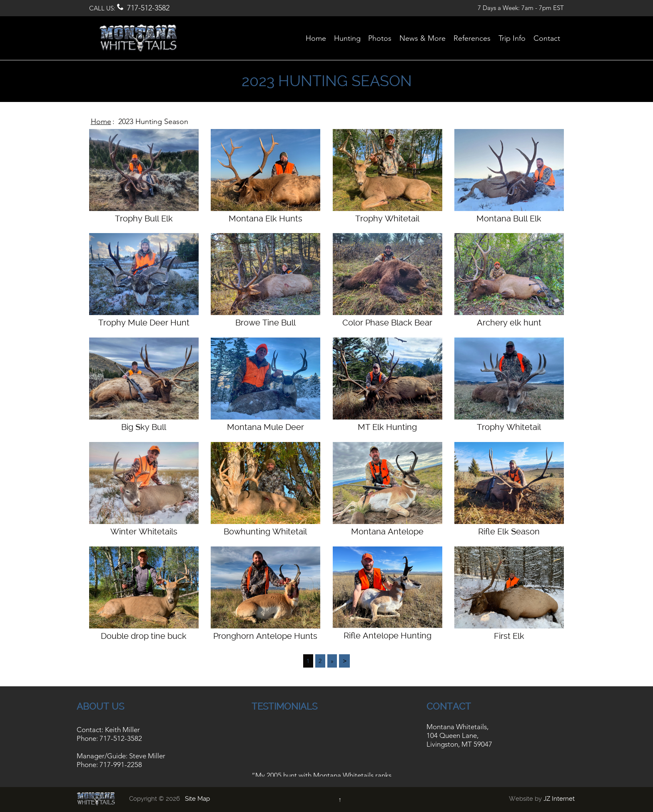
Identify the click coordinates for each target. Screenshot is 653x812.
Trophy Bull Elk (144, 219)
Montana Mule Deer (265, 427)
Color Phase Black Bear (387, 323)
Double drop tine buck (144, 636)
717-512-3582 (148, 8)
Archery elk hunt (509, 323)
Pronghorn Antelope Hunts (265, 636)
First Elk (509, 636)
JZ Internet (559, 799)
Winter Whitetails (144, 531)
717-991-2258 (121, 765)
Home (101, 122)
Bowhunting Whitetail (265, 531)
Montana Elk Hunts (265, 219)
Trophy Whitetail (387, 219)
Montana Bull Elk (509, 219)
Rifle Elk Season (509, 531)
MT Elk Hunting (387, 427)
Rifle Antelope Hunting (388, 636)
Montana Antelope (387, 531)
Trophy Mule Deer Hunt (144, 323)
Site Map (197, 799)
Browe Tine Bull (265, 323)
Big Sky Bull (144, 427)
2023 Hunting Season (153, 122)
